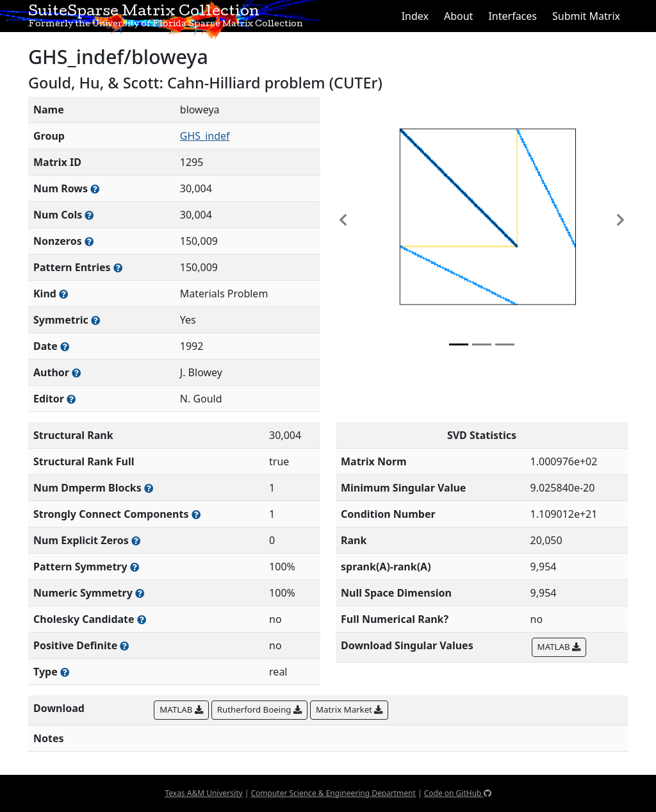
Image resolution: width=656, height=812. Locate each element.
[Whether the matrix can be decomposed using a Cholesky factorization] (142, 619)
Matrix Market (349, 709)
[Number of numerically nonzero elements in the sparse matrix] (89, 241)
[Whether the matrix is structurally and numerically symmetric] (95, 320)
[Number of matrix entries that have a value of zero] (136, 541)
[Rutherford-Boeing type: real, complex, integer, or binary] (65, 672)
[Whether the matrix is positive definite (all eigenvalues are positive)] (124, 646)
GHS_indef (205, 136)
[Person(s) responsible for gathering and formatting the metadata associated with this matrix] (71, 399)
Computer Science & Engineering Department (333, 793)
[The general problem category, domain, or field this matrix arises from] (63, 294)
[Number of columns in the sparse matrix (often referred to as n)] (89, 215)
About (458, 16)
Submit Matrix (586, 16)
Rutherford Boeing (259, 709)
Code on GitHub (458, 793)
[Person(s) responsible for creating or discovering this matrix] (76, 373)
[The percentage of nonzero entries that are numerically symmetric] (140, 593)
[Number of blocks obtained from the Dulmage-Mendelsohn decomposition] (149, 488)
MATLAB (559, 647)
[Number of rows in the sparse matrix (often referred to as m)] (95, 189)
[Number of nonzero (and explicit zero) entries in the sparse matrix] (118, 268)
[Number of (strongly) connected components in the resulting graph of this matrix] (196, 514)
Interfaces (512, 16)
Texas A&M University (203, 793)
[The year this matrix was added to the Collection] (65, 346)
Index (415, 16)
